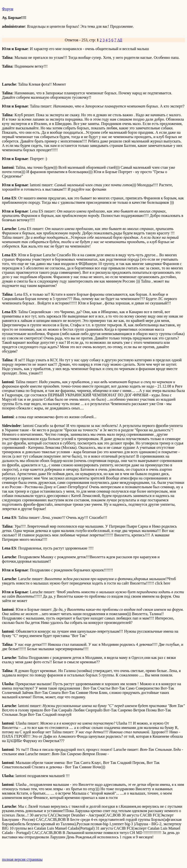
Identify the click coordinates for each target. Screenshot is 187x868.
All (120, 40)
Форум (8, 9)
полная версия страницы (22, 859)
